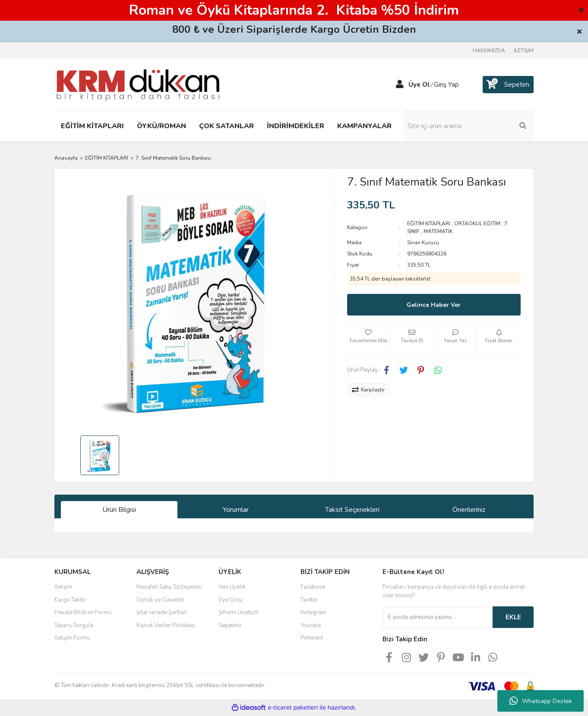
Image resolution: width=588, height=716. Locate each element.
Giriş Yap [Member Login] (446, 85)
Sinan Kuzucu (423, 243)
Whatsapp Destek (541, 701)
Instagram (313, 612)
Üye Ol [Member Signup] (419, 85)
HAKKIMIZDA (489, 50)
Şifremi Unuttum (239, 612)
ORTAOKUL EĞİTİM (477, 224)
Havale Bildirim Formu (83, 612)
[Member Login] (400, 85)
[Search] (475, 126)
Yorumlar (236, 510)
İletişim (63, 587)
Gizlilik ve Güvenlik (160, 600)
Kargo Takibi (70, 600)
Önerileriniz (469, 510)
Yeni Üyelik (232, 587)
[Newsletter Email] (438, 617)
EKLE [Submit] (513, 617)
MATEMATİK (438, 231)
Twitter (309, 600)
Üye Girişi (231, 600)
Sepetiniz (230, 625)
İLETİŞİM (524, 50)
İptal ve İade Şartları (162, 612)
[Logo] (138, 84)
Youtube (311, 625)
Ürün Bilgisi (119, 510)
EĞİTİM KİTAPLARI (429, 224)
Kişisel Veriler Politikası (166, 625)
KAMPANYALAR (364, 126)
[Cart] (508, 85)
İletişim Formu (72, 638)
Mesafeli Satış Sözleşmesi (169, 587)
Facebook (313, 587)
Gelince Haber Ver (434, 305)
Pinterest (312, 638)
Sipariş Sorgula (74, 625)
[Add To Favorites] (369, 340)
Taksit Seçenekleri (352, 510)
